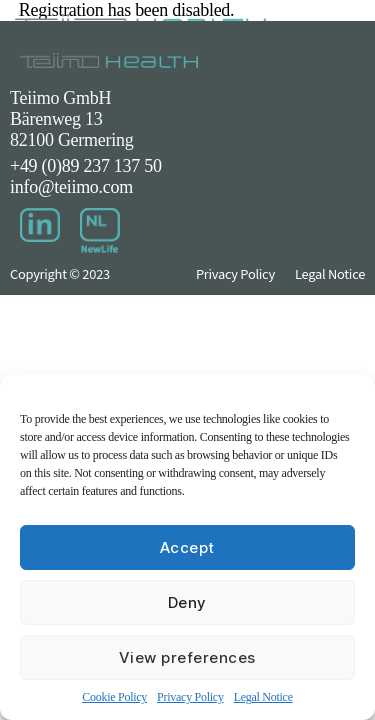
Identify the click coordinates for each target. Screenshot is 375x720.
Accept (187, 547)
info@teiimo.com (71, 187)
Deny (187, 602)
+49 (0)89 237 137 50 (86, 166)
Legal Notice (263, 697)
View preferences (187, 657)
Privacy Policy (190, 697)
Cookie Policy (114, 697)
